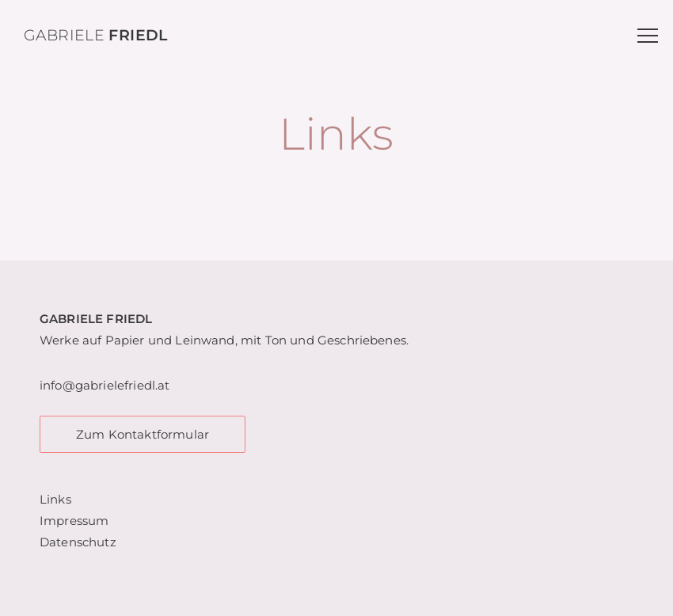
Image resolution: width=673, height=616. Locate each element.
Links (55, 499)
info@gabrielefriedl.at (105, 385)
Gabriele (96, 35)
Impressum (74, 521)
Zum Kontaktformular (143, 434)
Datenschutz (78, 542)
